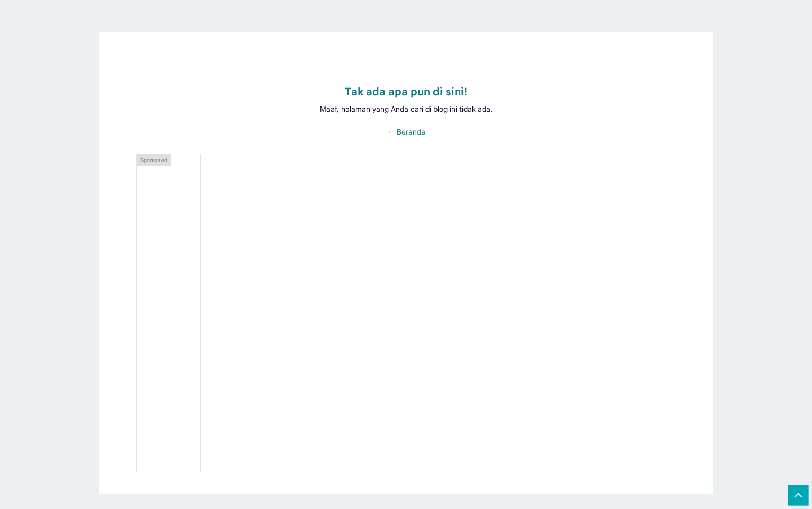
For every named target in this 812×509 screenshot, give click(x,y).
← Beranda (406, 132)
